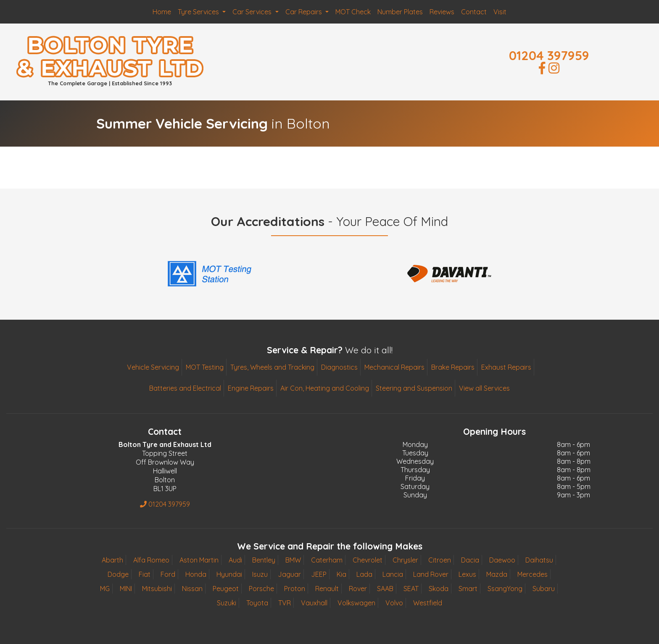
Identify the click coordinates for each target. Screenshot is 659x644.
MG (105, 589)
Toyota (257, 603)
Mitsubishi (157, 589)
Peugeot (226, 589)
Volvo (394, 603)
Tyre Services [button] (199, 12)
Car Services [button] (253, 12)
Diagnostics (339, 367)
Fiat (145, 574)
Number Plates (400, 12)
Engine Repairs (251, 388)
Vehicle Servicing (153, 367)
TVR (285, 603)
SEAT (411, 589)
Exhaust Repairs (506, 367)
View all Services (484, 388)
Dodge (118, 574)
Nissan (192, 589)
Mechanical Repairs (394, 367)
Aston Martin (199, 560)
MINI (126, 589)
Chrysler (405, 560)
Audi (235, 560)
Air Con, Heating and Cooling (325, 388)
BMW (293, 560)
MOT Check (353, 12)
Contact (474, 12)
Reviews (442, 12)
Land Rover (431, 574)
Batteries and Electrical (185, 388)
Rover (358, 589)
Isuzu (260, 574)
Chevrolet (368, 560)
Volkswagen (356, 603)
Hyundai (229, 574)
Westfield (428, 603)
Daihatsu (539, 560)
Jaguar (289, 574)
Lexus (467, 574)
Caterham (327, 560)
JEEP (319, 574)
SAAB (385, 589)
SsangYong (505, 589)
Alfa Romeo (151, 560)
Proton (295, 589)
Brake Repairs (453, 367)
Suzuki (227, 603)
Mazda (497, 574)
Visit (500, 12)
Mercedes (532, 574)
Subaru (544, 589)
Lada (364, 574)
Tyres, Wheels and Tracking (272, 367)
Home (162, 12)
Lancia (393, 574)
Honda (196, 574)
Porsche (261, 589)
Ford (168, 574)
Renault (327, 589)
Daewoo (502, 560)
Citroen (440, 560)
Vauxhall (314, 603)
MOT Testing (205, 367)
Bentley (264, 560)
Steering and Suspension (414, 388)
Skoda (439, 589)
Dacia (470, 560)
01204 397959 (549, 55)
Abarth (112, 560)
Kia (341, 574)
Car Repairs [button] (304, 12)
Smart (468, 589)
